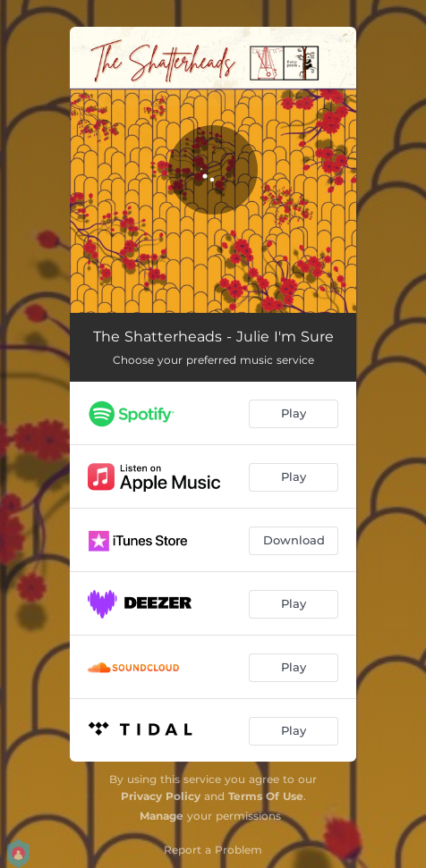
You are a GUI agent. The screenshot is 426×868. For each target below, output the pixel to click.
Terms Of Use (266, 796)
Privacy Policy (161, 796)
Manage (162, 816)
